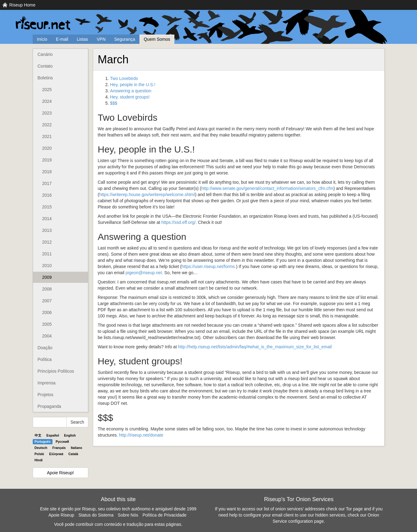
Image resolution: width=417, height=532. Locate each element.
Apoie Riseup (61, 515)
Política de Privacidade (165, 515)
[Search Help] (50, 422)
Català (73, 454)
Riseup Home (22, 5)
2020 (47, 148)
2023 (47, 113)
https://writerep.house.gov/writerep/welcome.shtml (147, 195)
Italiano (76, 448)
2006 (47, 312)
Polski (39, 454)
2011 (47, 254)
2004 (47, 336)
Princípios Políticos (56, 371)
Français (59, 448)
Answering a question (131, 91)
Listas (83, 39)
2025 (47, 90)
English (70, 435)
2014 (47, 219)
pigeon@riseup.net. (144, 273)
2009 (47, 277)
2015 (47, 207)
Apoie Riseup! (60, 473)
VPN (101, 39)
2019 (47, 160)
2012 (47, 242)
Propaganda (49, 406)
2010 (47, 266)
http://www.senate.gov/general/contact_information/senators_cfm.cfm (267, 188)
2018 (47, 172)
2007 (47, 301)
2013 (47, 230)
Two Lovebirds (124, 78)
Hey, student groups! (130, 97)
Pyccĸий (62, 442)
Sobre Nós (128, 515)
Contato (45, 66)
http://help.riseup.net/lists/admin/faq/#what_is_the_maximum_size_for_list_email (255, 347)
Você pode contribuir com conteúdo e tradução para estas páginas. (118, 524)
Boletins (45, 78)
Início (42, 39)
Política (45, 359)
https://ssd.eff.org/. (179, 222)
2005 (47, 324)
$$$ (114, 103)
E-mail (62, 39)
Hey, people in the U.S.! (133, 85)
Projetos (46, 395)
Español (53, 435)
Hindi (39, 460)
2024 (47, 101)
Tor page (354, 509)
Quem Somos (157, 39)
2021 (47, 136)
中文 (38, 435)
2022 (47, 125)
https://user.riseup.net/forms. (209, 266)
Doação (45, 348)
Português (43, 442)
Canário (45, 54)
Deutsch (41, 448)
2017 (47, 183)
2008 (47, 289)
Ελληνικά (56, 454)
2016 (47, 195)
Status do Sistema (96, 515)
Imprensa (47, 383)
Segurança (125, 39)
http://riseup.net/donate (141, 435)
